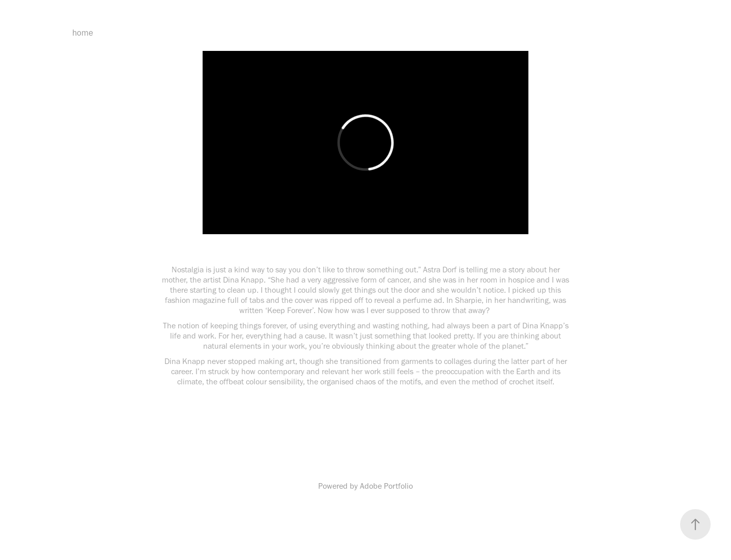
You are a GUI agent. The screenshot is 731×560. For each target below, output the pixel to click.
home (83, 33)
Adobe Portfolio (386, 486)
